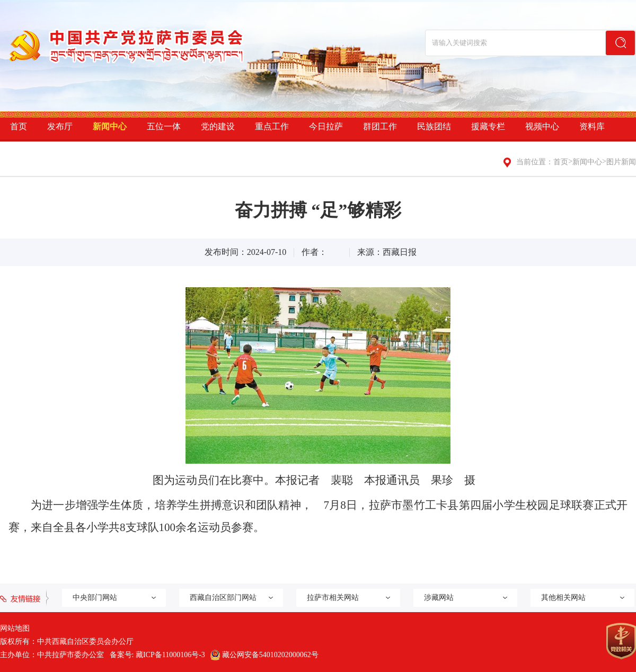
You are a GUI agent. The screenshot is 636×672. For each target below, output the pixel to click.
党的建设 (218, 126)
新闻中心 (110, 126)
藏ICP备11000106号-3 (170, 655)
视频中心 (542, 126)
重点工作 (272, 126)
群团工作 (380, 126)
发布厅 (60, 126)
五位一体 (164, 126)
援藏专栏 (488, 126)
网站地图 (15, 628)
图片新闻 (621, 162)
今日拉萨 (326, 126)
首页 (19, 126)
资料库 (592, 126)
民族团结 (434, 126)
